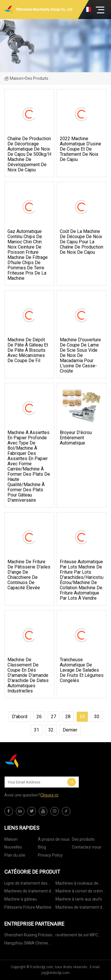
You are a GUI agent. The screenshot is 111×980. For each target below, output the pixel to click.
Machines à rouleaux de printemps (77, 884)
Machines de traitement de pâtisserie (29, 892)
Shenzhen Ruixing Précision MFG (29, 936)
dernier (70, 730)
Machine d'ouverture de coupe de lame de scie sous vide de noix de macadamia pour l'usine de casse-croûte (80, 355)
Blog (42, 847)
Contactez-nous (87, 847)
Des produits (83, 839)
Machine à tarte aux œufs (79, 899)
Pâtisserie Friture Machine (28, 907)
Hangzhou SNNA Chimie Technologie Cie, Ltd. (26, 944)
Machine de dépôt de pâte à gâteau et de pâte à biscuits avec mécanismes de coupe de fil (28, 350)
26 (39, 717)
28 (68, 717)
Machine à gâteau (21, 899)
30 (97, 717)
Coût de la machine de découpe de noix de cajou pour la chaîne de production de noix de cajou (82, 242)
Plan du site (15, 855)
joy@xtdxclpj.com (56, 973)
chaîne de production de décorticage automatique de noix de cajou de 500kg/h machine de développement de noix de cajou (29, 154)
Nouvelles (13, 847)
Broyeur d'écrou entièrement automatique (76, 438)
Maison (14, 78)
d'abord (20, 717)
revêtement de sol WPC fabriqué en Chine (77, 936)
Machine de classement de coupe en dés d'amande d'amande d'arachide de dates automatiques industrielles (28, 675)
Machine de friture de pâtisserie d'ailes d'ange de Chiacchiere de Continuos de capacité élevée (29, 575)
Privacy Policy (50, 855)
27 (53, 717)
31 (37, 730)
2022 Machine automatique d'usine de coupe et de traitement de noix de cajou (81, 149)
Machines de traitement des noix (81, 908)
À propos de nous (54, 839)
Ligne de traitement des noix (26, 884)
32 (51, 730)
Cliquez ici (49, 795)
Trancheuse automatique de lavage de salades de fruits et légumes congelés (82, 670)
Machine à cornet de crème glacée (80, 892)
